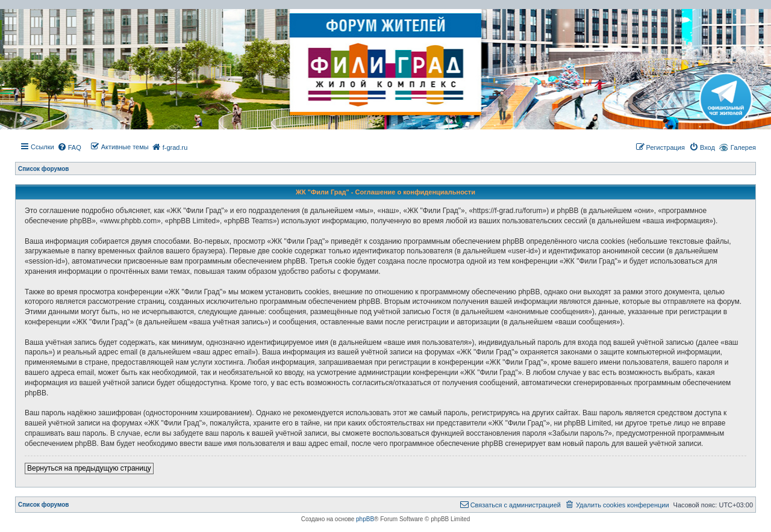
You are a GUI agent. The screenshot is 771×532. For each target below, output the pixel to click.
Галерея (743, 147)
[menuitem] (69, 147)
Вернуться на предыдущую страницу (89, 468)
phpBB (365, 519)
